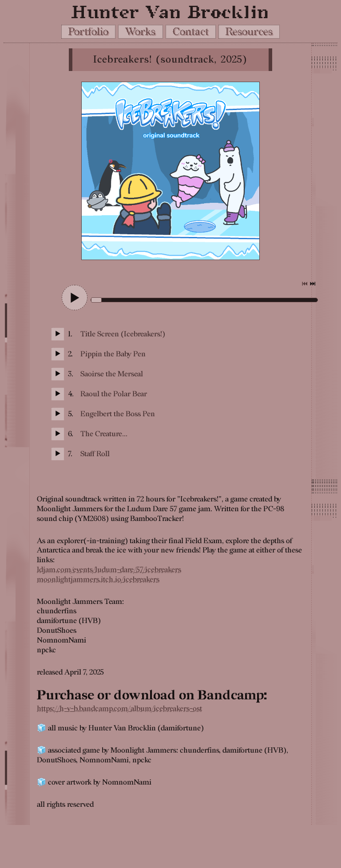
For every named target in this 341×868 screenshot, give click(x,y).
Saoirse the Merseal (112, 374)
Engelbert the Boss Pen (118, 414)
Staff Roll (95, 454)
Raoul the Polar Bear (114, 394)
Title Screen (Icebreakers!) (123, 334)
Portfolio (88, 32)
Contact (191, 32)
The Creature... (104, 434)
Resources (249, 32)
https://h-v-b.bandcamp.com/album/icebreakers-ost (119, 709)
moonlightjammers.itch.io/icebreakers (98, 580)
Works (140, 32)
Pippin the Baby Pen (113, 354)
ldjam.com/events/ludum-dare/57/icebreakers (109, 570)
